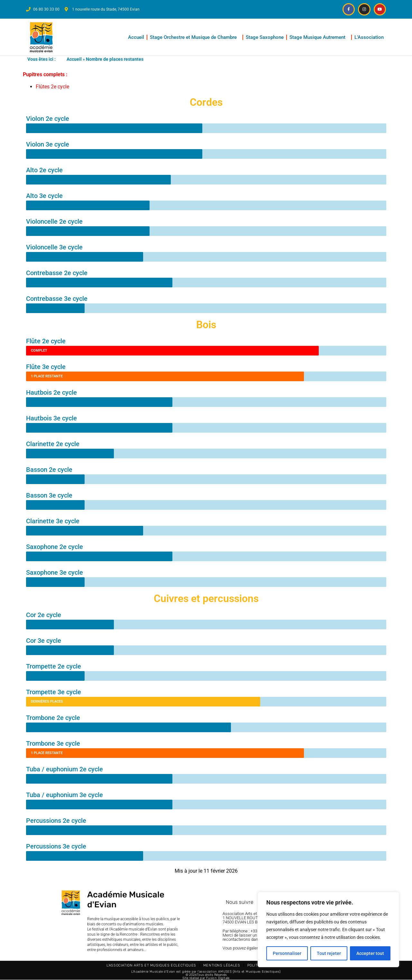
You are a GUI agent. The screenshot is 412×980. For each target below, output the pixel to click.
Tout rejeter (329, 953)
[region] (328, 930)
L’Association (371, 37)
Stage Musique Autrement (319, 37)
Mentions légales (222, 965)
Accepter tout (370, 953)
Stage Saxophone (265, 37)
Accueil (136, 37)
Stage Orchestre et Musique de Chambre (195, 37)
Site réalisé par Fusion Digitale (206, 978)
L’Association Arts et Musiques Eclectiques (151, 965)
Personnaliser (287, 953)
